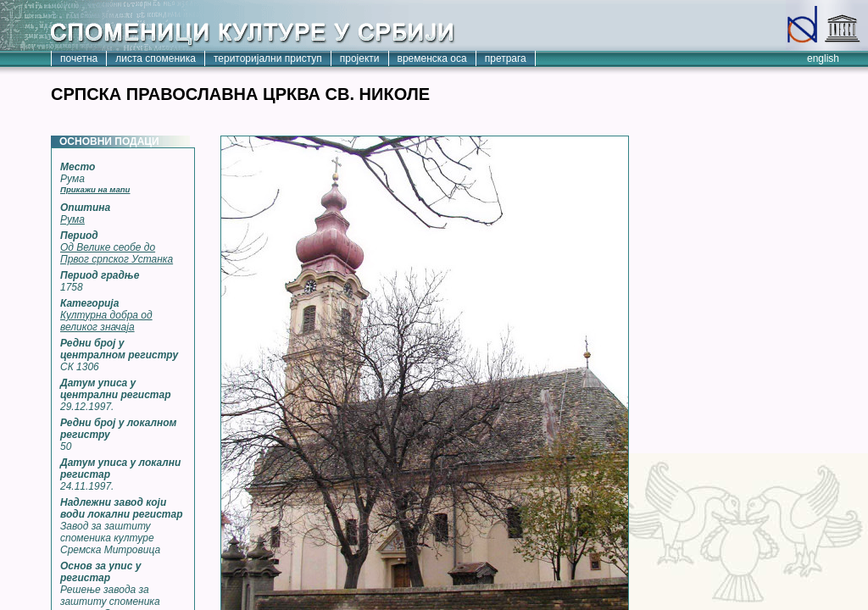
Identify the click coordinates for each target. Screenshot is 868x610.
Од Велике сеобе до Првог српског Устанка (117, 253)
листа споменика (156, 58)
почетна (79, 58)
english (823, 58)
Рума (72, 219)
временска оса (432, 58)
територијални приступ (268, 58)
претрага (506, 58)
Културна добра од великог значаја (106, 321)
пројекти (360, 58)
